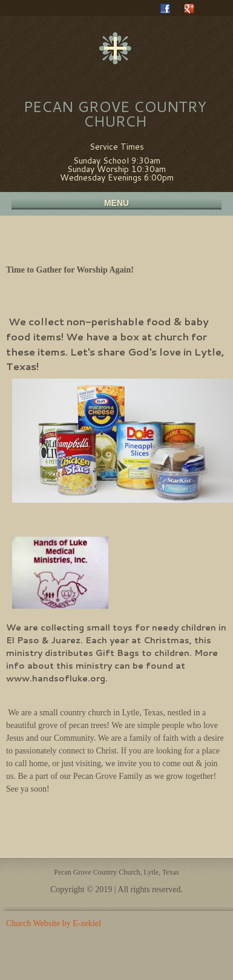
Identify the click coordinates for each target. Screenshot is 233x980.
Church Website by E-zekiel (54, 923)
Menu (116, 203)
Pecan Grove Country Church (115, 114)
